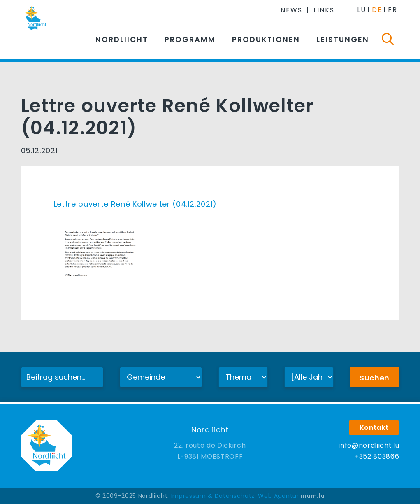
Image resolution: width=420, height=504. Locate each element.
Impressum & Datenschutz (213, 496)
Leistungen (343, 39)
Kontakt (374, 428)
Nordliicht (122, 39)
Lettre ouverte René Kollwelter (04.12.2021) (136, 204)
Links (324, 10)
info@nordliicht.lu (369, 445)
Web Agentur (278, 496)
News (291, 10)
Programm (190, 39)
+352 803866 (377, 456)
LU (362, 10)
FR (393, 10)
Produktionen (266, 39)
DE (377, 10)
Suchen (375, 378)
